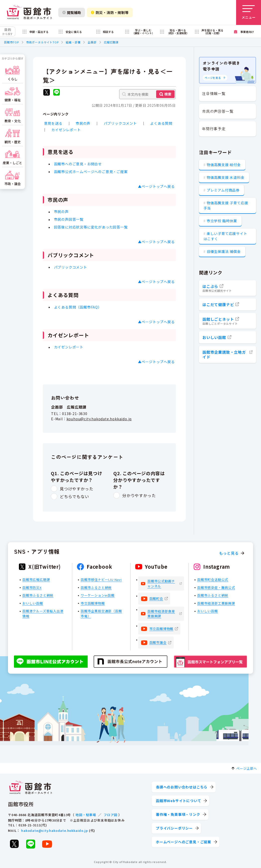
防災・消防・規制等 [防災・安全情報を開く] (110, 12)
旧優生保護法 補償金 (224, 251)
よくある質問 (161, 123)
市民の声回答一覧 (69, 219)
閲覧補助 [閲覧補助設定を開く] (72, 12)
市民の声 (83, 123)
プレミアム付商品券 (223, 190)
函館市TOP (11, 42)
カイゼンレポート (66, 130)
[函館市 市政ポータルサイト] (29, 12)
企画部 (92, 42)
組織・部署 (73, 42)
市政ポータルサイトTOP (42, 42)
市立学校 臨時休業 (222, 221)
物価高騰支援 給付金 (224, 165)
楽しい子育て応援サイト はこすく (225, 236)
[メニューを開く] (249, 12)
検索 (168, 94)
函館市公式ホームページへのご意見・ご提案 (91, 172)
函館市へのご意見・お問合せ (78, 164)
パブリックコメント (120, 123)
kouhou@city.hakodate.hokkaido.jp (99, 419)
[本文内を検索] (147, 94)
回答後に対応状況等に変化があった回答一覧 (91, 227)
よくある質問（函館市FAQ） (78, 307)
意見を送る (53, 123)
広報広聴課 (111, 42)
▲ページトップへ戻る (156, 186)
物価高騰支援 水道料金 (226, 177)
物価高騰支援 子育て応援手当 (226, 205)
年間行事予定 (214, 129)
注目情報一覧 (214, 93)
